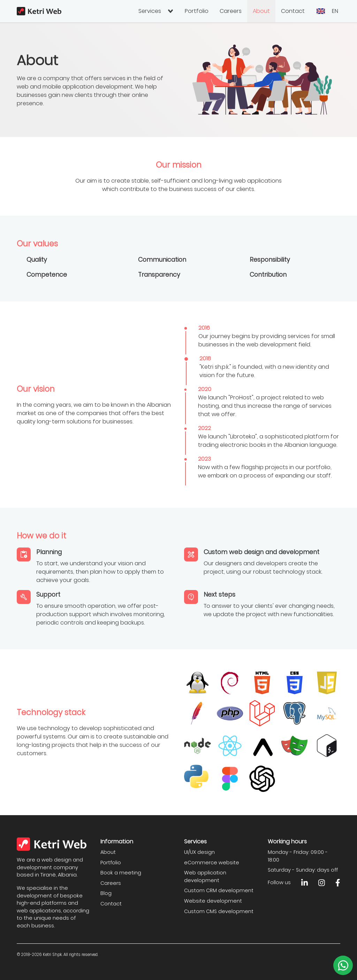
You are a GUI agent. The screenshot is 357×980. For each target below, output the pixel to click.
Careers (231, 11)
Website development (213, 901)
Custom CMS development (219, 911)
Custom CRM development (219, 890)
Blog (106, 893)
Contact (293, 11)
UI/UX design (199, 852)
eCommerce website (212, 863)
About (261, 11)
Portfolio (197, 11)
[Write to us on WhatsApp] (343, 965)
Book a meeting (121, 873)
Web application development (205, 876)
